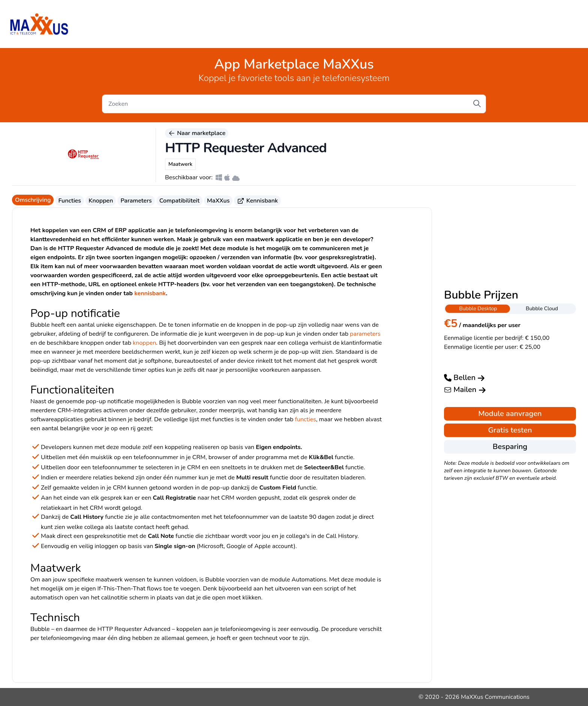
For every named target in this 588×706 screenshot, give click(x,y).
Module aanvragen (510, 414)
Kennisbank (257, 201)
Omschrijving (33, 200)
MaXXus (218, 201)
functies (305, 419)
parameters (365, 334)
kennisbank (150, 293)
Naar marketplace (197, 133)
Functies (70, 201)
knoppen (144, 343)
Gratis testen (510, 430)
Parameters (136, 201)
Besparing (510, 447)
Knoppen (101, 201)
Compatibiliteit (179, 201)
